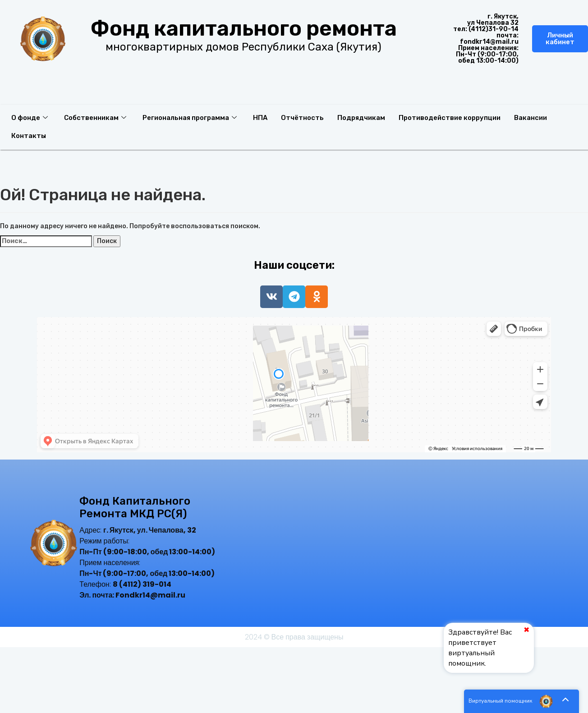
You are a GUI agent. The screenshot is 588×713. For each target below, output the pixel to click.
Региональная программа (190, 118)
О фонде (30, 118)
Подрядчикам (362, 118)
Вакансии (531, 118)
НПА (261, 118)
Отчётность (303, 118)
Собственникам (95, 118)
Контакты (29, 136)
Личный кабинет (560, 39)
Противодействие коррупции (450, 118)
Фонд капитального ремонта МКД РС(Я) (135, 508)
